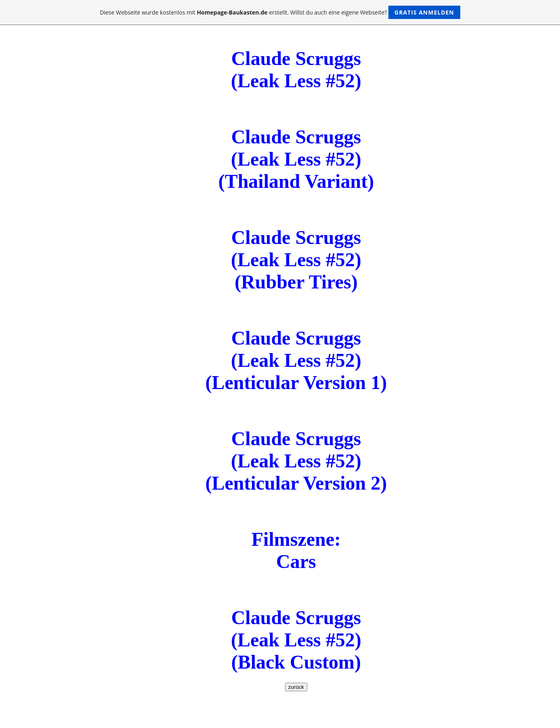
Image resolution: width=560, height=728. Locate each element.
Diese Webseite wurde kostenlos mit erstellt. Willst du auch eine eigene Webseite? (280, 12)
